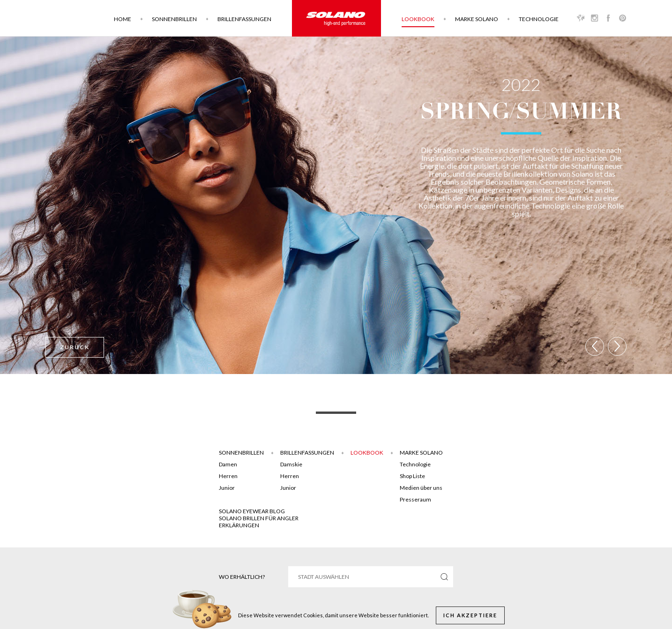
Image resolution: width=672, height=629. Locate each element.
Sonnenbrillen (174, 19)
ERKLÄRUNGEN (239, 525)
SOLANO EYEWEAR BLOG (252, 511)
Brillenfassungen (244, 19)
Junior (227, 488)
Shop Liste (412, 476)
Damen (228, 464)
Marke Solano (477, 19)
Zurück (75, 347)
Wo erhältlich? (242, 577)
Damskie (291, 464)
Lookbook (418, 19)
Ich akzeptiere (470, 615)
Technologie (539, 19)
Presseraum (415, 499)
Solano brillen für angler (259, 518)
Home (123, 19)
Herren (228, 476)
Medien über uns (421, 488)
